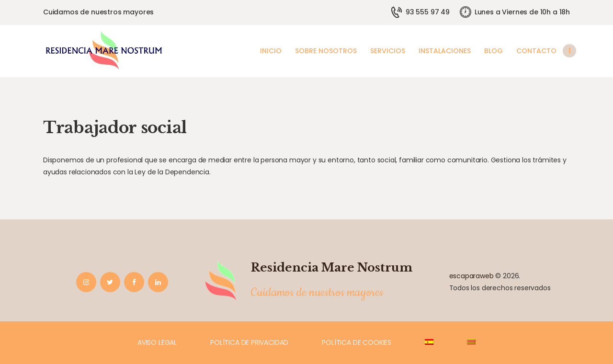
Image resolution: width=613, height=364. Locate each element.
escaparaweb (471, 276)
